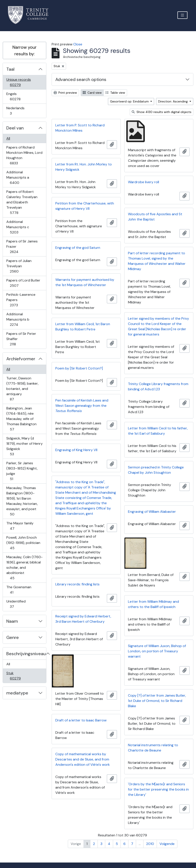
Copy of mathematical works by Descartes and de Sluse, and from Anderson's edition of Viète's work (83, 759)
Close (78, 44)
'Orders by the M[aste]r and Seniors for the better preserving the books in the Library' (158, 789)
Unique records (18, 82)
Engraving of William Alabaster (152, 512)
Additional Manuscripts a (18, 177)
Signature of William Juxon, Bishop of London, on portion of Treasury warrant (157, 651)
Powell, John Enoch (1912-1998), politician (23, 543)
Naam (12, 621)
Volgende (167, 844)
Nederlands (15, 111)
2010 (150, 844)
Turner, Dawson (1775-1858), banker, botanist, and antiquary (22, 389)
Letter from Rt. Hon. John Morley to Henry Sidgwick (84, 167)
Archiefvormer (21, 359)
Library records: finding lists (77, 584)
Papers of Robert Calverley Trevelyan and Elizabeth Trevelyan (22, 202)
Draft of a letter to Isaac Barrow (81, 720)
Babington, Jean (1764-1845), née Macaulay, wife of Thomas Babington (21, 419)
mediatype (17, 693)
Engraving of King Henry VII (76, 450)
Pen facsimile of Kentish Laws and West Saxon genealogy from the (82, 406)
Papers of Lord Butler (23, 283)
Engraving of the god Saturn (78, 248)
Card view (92, 93)
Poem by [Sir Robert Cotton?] (79, 368)
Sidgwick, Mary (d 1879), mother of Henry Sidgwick (24, 446)
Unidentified (16, 604)
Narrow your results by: (24, 50)
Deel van (15, 128)
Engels (18, 96)
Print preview (65, 93)
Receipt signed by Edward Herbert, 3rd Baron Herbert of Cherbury (83, 619)
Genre (13, 637)
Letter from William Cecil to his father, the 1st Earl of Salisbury (158, 431)
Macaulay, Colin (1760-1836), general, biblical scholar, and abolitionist (24, 568)
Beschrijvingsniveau (26, 654)
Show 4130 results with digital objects (162, 112)
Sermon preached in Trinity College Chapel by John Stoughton (156, 470)
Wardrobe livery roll (143, 182)
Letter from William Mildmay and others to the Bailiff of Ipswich (153, 604)
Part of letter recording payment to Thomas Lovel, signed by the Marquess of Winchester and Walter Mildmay (157, 261)
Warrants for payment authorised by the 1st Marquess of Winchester (85, 282)
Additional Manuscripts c (18, 227)
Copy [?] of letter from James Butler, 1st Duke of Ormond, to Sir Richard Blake (157, 701)
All (8, 138)
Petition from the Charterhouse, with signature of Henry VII (85, 206)
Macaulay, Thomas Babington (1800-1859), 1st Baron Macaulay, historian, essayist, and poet (22, 501)
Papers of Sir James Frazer (22, 247)
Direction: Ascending (173, 101)
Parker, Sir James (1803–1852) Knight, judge (22, 471)
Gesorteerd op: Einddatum (130, 101)
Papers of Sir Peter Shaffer (21, 339)
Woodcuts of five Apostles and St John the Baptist (155, 217)
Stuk (18, 676)
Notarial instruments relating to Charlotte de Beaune (153, 748)
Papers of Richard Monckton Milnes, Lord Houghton (24, 155)
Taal (10, 69)
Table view (115, 93)
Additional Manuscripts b (18, 319)
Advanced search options (81, 79)
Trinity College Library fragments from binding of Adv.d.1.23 (158, 386)
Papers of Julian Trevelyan (19, 266)
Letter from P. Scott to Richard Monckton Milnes (80, 128)
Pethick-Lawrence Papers (21, 300)
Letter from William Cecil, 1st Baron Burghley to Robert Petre (83, 327)
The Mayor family (20, 526)
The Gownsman (19, 590)
